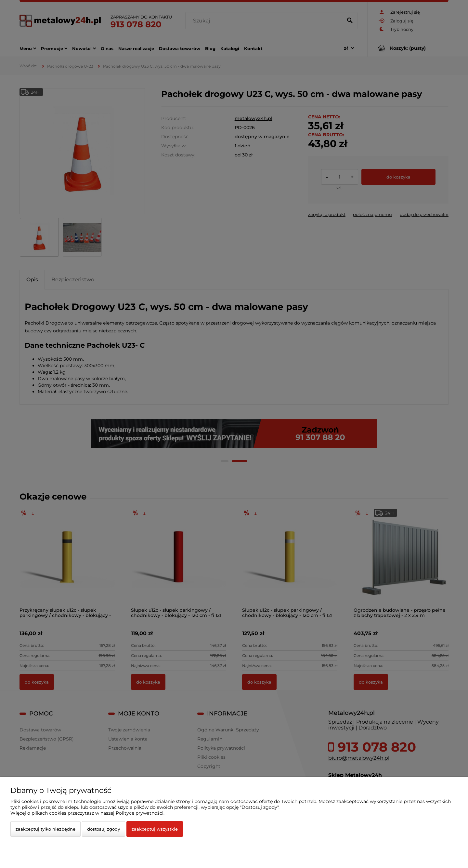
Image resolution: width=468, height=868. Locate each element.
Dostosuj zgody (104, 829)
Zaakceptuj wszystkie (155, 829)
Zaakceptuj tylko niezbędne (45, 829)
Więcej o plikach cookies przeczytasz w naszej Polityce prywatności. (87, 813)
